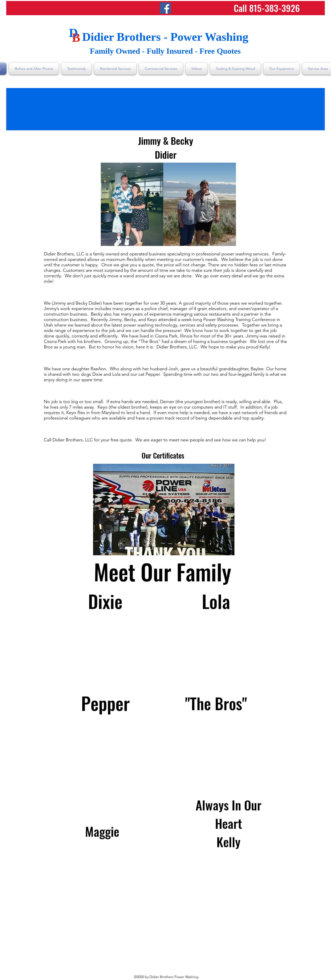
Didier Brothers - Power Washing (165, 37)
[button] (164, 510)
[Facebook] (165, 8)
